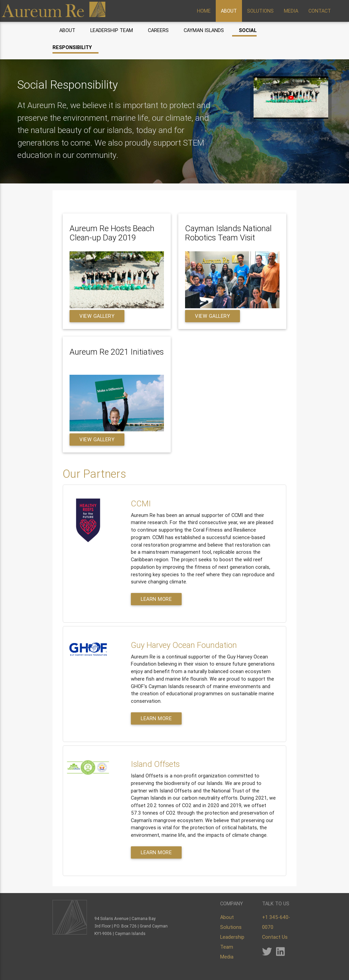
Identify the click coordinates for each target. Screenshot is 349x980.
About (67, 30)
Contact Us (275, 937)
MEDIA (291, 11)
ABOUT (229, 11)
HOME (204, 11)
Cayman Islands (204, 30)
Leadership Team (112, 30)
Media (227, 957)
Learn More (156, 599)
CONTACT (320, 11)
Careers (158, 30)
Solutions (231, 927)
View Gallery (97, 316)
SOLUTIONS (260, 11)
